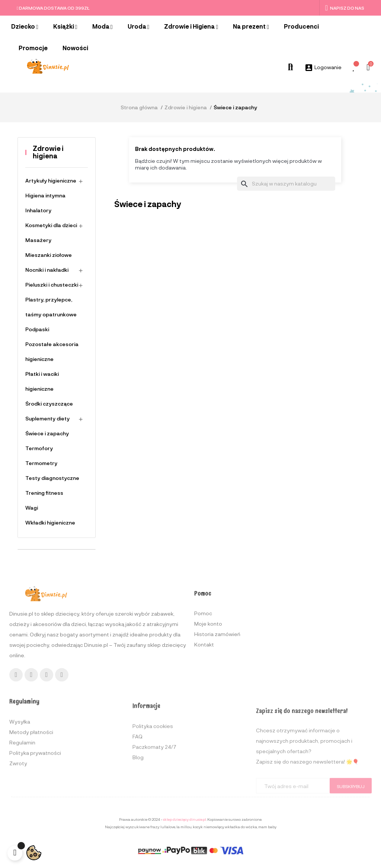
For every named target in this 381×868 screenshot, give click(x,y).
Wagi (32, 508)
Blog (138, 818)
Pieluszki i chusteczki (52, 285)
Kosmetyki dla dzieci (51, 225)
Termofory (39, 448)
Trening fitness (44, 493)
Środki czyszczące (49, 404)
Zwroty (18, 821)
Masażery (38, 240)
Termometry (41, 463)
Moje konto (208, 681)
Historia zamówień (217, 691)
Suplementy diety (47, 418)
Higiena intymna (45, 195)
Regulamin (22, 800)
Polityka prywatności (35, 811)
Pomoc (203, 670)
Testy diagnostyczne (52, 478)
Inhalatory (38, 210)
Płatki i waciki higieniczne (42, 381)
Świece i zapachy (47, 433)
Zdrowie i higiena (48, 152)
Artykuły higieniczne (51, 180)
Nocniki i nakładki (47, 270)
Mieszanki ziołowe (49, 255)
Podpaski (37, 329)
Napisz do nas (345, 8)
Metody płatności (31, 790)
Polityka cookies (153, 787)
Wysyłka (20, 779)
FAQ (137, 797)
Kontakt (204, 702)
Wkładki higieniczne (50, 522)
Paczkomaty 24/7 (154, 808)
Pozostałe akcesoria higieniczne (52, 351)
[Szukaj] (286, 184)
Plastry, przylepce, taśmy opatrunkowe (51, 307)
